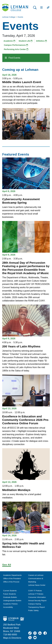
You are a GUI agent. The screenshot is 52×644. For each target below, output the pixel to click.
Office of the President (12, 578)
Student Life (26, 41)
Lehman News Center (37, 585)
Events (20, 17)
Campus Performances (16, 45)
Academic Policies (10, 604)
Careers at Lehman (36, 575)
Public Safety (33, 610)
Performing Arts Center (16, 49)
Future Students (9, 594)
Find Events (13, 58)
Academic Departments (12, 575)
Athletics (41, 41)
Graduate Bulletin (10, 597)
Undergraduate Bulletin (12, 601)
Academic (9, 41)
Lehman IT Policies (36, 594)
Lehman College (9, 17)
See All (7, 565)
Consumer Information (37, 597)
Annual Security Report (37, 601)
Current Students (10, 591)
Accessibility (8, 607)
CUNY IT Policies (35, 591)
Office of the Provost (11, 582)
